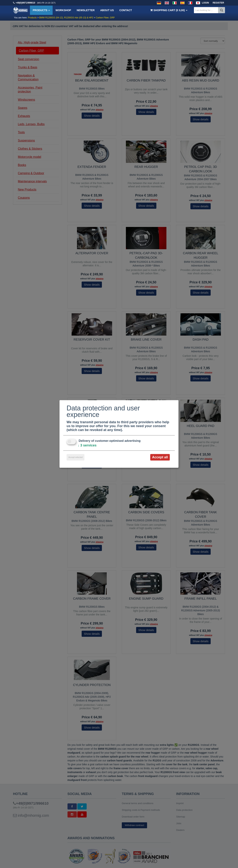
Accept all (160, 457)
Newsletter (86, 10)
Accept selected (75, 457)
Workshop (63, 10)
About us (107, 10)
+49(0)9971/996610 (25, 3)
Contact (126, 10)
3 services (87, 445)
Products (41, 10)
